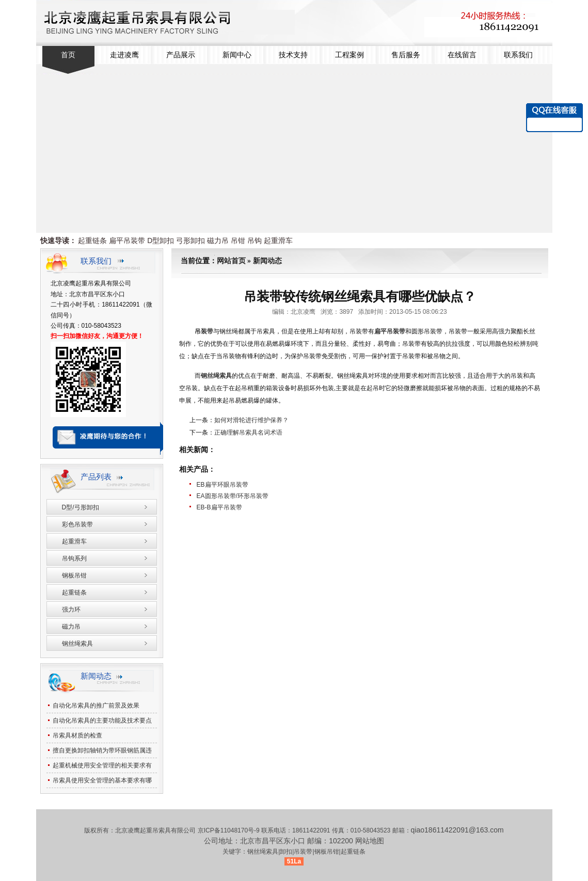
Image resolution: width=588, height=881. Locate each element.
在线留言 (462, 55)
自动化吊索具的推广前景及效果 (96, 706)
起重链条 (92, 241)
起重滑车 (278, 241)
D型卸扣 (161, 241)
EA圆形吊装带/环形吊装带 (233, 496)
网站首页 (231, 261)
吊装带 (204, 331)
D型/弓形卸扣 (81, 507)
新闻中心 (237, 55)
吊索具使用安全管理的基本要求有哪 (102, 780)
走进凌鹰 (124, 55)
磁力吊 (218, 241)
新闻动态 (267, 261)
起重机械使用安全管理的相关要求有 (102, 765)
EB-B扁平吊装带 (219, 507)
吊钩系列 (74, 558)
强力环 (71, 610)
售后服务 (406, 55)
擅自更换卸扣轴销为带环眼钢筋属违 (102, 750)
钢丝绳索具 (216, 376)
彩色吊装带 (77, 524)
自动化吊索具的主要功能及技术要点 (102, 720)
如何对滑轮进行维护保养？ (251, 420)
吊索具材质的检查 (77, 735)
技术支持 (293, 55)
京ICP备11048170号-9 (229, 830)
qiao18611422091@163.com (457, 830)
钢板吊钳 (74, 575)
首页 (68, 55)
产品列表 (96, 477)
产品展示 (181, 55)
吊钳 (238, 241)
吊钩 (255, 241)
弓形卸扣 (190, 241)
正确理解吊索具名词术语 (248, 433)
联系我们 (518, 55)
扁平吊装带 (127, 241)
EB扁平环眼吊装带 (223, 485)
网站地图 (370, 841)
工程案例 (349, 55)
